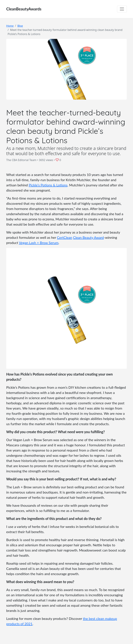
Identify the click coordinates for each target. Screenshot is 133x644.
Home (10, 26)
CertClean (65, 237)
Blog (20, 26)
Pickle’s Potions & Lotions (48, 185)
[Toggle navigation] (122, 9)
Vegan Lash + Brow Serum (39, 243)
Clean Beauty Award (88, 237)
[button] (58, 160)
